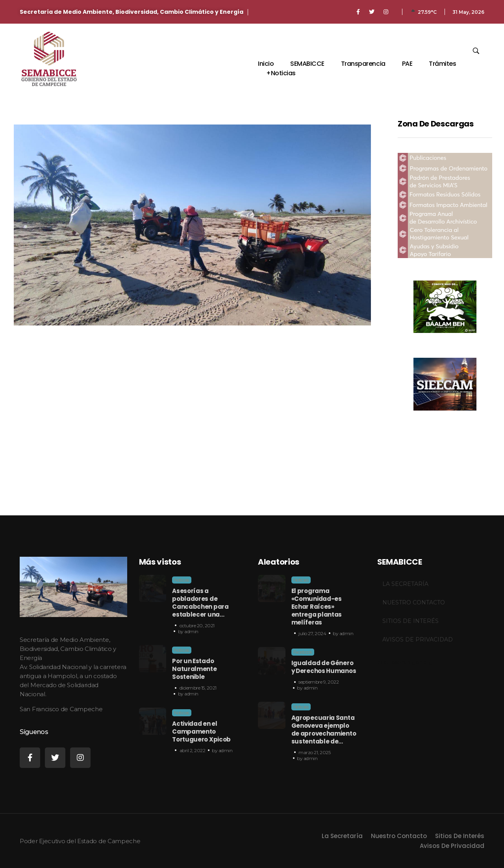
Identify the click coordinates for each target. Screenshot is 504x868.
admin (191, 631)
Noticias (182, 580)
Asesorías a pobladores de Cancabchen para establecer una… (200, 603)
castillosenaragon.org (405, 662)
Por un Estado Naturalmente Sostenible (194, 669)
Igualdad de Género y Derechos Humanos (324, 667)
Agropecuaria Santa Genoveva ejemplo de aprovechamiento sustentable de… (324, 730)
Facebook (303, 652)
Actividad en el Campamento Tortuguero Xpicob (201, 731)
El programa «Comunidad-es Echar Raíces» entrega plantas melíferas (317, 607)
